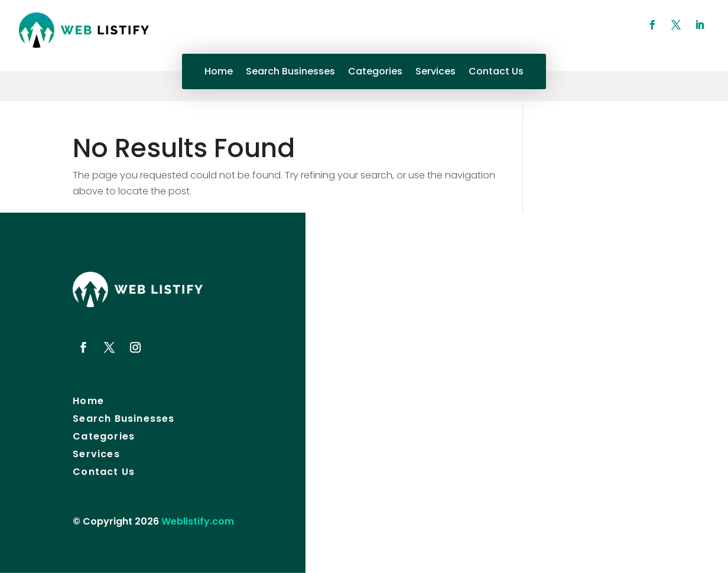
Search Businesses (290, 73)
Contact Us (496, 73)
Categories (375, 73)
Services (435, 73)
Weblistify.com (198, 521)
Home (219, 73)
